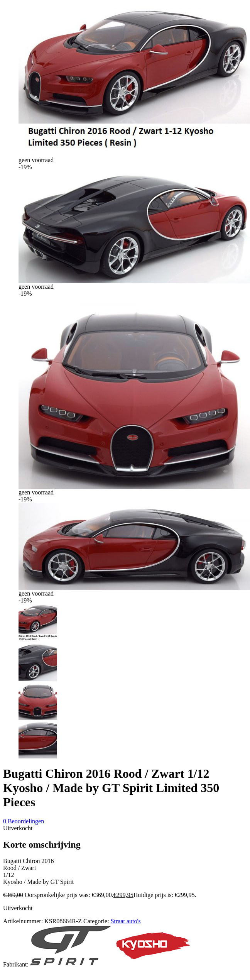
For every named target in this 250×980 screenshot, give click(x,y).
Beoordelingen (24, 821)
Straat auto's (126, 921)
